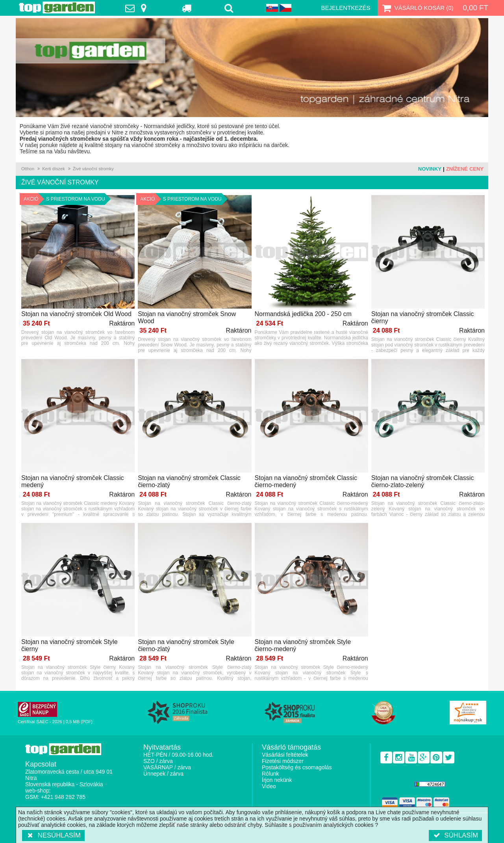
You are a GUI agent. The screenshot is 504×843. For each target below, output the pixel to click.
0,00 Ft (475, 8)
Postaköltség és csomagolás (297, 767)
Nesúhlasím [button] (53, 835)
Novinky (430, 169)
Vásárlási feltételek (285, 755)
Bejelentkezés (346, 8)
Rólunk (271, 774)
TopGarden (57, 7)
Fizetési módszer (283, 761)
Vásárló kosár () (417, 8)
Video (269, 786)
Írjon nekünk (277, 780)
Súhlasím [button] (455, 835)
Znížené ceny (465, 169)
